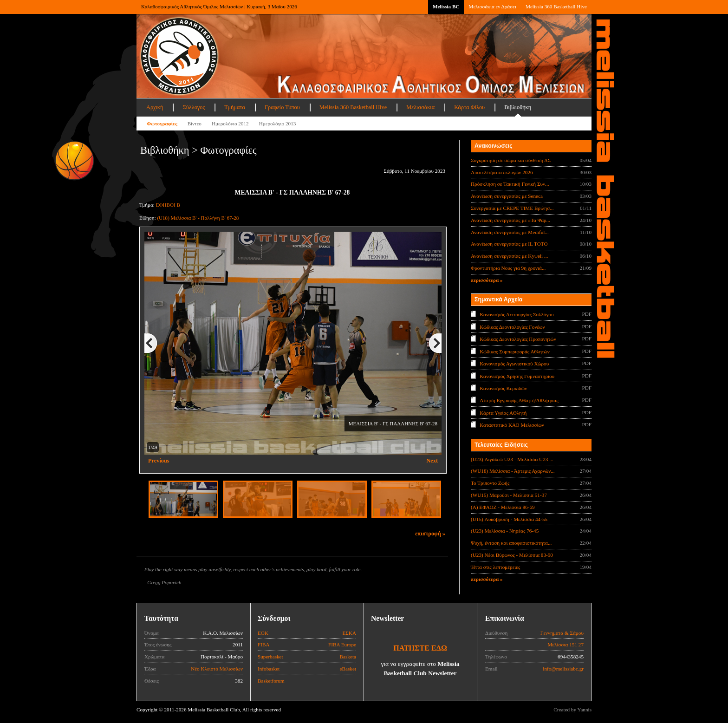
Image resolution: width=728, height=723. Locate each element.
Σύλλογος (194, 107)
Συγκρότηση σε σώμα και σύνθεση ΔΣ (511, 160)
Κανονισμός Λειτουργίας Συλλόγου (517, 314)
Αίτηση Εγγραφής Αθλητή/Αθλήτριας (519, 400)
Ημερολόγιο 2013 (278, 124)
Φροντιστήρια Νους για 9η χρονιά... (508, 268)
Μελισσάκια (420, 107)
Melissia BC (446, 7)
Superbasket (270, 657)
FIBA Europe (342, 645)
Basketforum (271, 681)
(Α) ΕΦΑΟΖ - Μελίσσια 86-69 (503, 507)
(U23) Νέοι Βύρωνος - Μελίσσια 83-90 (512, 555)
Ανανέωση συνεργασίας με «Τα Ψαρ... (510, 220)
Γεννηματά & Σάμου (562, 633)
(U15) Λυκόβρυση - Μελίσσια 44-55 (509, 519)
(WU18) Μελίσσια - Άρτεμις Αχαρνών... (513, 471)
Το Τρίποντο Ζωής (490, 483)
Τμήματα (235, 107)
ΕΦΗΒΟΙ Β (168, 205)
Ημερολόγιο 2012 (230, 124)
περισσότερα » (487, 280)
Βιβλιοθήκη (518, 107)
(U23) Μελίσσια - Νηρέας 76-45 (505, 531)
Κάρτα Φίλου (469, 107)
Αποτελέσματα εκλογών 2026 (502, 172)
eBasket (348, 669)
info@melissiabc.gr (563, 669)
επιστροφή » (430, 534)
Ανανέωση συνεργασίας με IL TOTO (509, 244)
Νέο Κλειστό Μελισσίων (217, 669)
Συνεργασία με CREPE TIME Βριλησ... (512, 208)
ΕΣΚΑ (349, 633)
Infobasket (269, 669)
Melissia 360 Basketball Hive (556, 7)
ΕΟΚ (263, 633)
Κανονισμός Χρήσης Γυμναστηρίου (517, 376)
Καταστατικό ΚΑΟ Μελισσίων (512, 425)
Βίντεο (195, 124)
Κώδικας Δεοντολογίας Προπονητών (518, 339)
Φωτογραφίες (162, 124)
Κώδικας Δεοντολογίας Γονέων (512, 326)
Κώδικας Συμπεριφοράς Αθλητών (515, 351)
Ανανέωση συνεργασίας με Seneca (507, 196)
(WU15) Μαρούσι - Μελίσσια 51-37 (509, 495)
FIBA (264, 645)
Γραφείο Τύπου (282, 107)
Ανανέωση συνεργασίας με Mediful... (510, 232)
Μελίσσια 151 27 (565, 645)
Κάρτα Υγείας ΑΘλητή (503, 413)
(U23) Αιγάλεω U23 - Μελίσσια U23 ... (512, 459)
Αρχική (155, 107)
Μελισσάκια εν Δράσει (492, 7)
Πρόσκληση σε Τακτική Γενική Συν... (510, 184)
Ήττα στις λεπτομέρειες (495, 567)
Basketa (348, 657)
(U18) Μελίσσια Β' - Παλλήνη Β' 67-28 (198, 218)
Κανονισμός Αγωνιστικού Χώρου (514, 364)
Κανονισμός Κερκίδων (503, 388)
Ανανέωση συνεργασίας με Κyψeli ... (509, 256)
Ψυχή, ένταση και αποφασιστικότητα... (511, 543)
